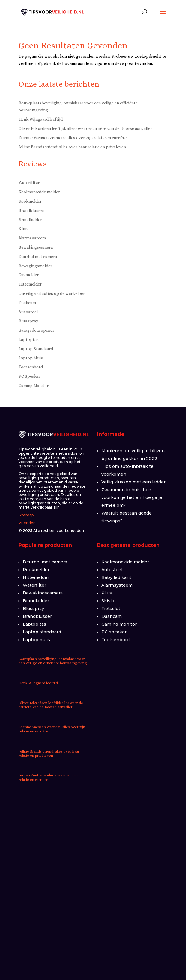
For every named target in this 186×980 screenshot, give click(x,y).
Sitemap (26, 515)
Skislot (109, 601)
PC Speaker (29, 376)
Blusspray (28, 321)
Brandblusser (31, 210)
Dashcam (27, 303)
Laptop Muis (31, 358)
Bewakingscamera (36, 247)
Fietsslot (111, 609)
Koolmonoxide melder (39, 192)
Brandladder (30, 220)
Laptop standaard (42, 632)
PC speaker (114, 632)
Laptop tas (34, 624)
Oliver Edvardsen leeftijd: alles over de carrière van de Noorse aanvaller (85, 128)
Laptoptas (29, 339)
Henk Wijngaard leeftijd (41, 119)
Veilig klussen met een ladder (133, 482)
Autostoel (28, 312)
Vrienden (27, 523)
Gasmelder (29, 275)
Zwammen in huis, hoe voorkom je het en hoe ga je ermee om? (132, 497)
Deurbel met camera (38, 257)
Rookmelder (30, 201)
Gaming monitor (119, 624)
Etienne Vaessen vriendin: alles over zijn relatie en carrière (73, 138)
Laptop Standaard (36, 349)
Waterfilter (29, 183)
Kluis (24, 229)
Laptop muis (36, 640)
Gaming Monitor (34, 386)
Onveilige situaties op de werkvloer (52, 293)
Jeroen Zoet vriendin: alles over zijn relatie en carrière (48, 777)
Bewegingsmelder (35, 266)
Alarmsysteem (32, 238)
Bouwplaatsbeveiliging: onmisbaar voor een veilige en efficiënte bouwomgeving (53, 661)
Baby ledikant (116, 577)
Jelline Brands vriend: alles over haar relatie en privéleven (72, 147)
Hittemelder (30, 284)
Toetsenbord (31, 367)
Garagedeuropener (36, 330)
